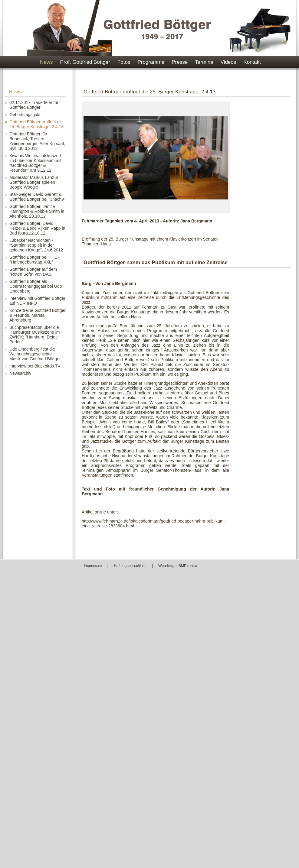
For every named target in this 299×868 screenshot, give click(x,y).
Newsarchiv (20, 373)
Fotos (124, 62)
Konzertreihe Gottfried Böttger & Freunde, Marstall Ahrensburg (38, 315)
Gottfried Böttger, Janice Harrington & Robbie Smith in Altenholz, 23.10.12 (37, 211)
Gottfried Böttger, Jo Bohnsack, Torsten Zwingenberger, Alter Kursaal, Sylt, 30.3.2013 (37, 141)
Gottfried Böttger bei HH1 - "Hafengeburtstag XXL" (34, 260)
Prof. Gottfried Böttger (85, 62)
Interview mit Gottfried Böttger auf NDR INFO (37, 301)
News (46, 62)
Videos (228, 62)
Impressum (93, 566)
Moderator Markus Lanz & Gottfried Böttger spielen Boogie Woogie (34, 182)
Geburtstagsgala (25, 115)
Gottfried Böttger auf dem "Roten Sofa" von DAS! (33, 272)
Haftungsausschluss (130, 566)
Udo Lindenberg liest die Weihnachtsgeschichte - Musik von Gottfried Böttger (35, 354)
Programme (151, 62)
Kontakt (252, 62)
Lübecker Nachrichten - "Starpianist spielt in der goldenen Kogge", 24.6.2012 (36, 245)
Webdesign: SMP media (178, 566)
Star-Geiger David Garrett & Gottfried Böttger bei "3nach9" (37, 197)
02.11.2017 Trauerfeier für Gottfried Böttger (34, 105)
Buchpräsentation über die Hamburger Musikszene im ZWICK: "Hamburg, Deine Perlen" (35, 335)
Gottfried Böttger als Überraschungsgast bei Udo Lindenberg (36, 286)
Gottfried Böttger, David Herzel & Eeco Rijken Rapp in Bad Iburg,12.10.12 (37, 228)
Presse (180, 62)
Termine (204, 62)
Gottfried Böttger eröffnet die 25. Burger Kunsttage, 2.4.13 (36, 124)
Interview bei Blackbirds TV (35, 366)
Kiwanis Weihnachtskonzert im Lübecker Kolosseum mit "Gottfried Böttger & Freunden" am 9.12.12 (35, 163)
